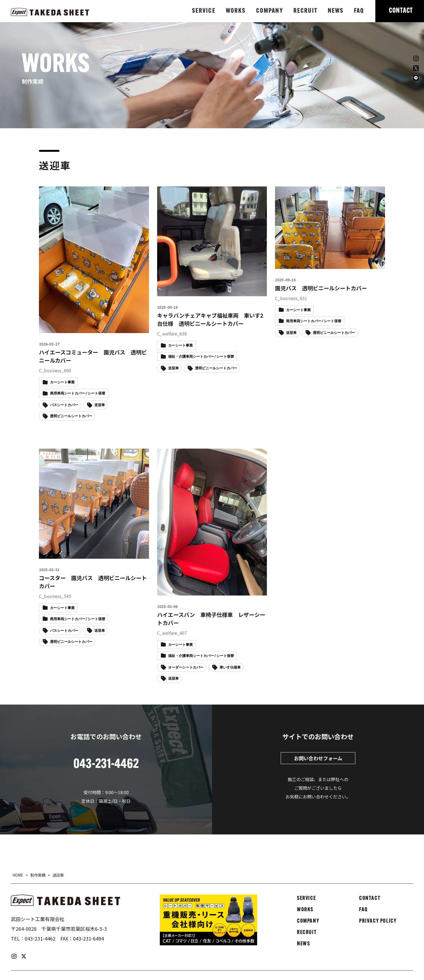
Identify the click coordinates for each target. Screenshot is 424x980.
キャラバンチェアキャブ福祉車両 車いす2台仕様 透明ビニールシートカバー (210, 319)
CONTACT (401, 11)
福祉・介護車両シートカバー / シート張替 (201, 357)
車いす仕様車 (230, 668)
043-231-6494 (88, 938)
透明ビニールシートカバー (71, 416)
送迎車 (100, 405)
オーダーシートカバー (186, 668)
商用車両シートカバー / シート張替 (78, 394)
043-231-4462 (40, 938)
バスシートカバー (64, 405)
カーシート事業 (62, 382)
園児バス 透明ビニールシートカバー (321, 288)
